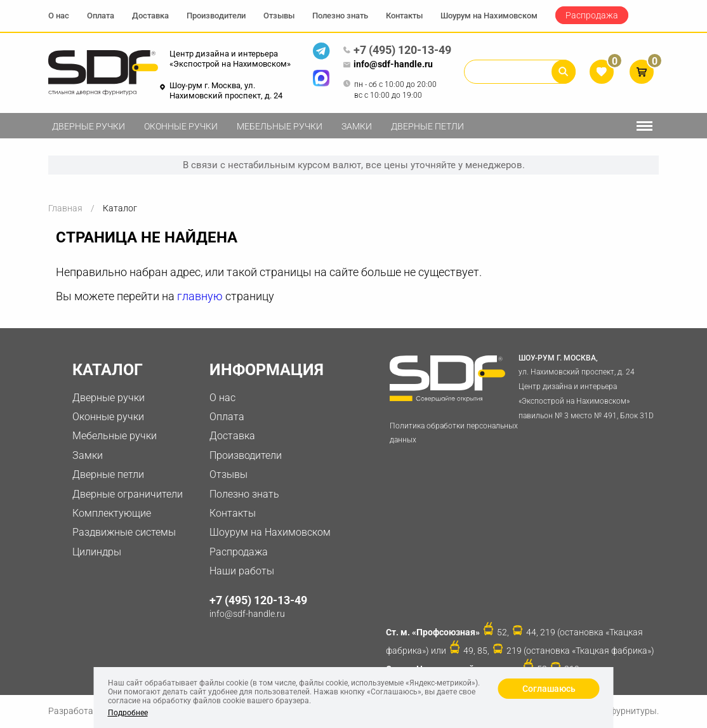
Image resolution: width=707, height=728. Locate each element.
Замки (357, 126)
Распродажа (592, 15)
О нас (59, 16)
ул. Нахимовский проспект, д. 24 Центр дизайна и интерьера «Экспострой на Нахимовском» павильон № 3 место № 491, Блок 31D (588, 386)
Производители (216, 16)
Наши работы (242, 571)
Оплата (101, 16)
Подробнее (128, 713)
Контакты (404, 16)
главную (200, 296)
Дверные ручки (89, 126)
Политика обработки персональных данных (454, 433)
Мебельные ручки (280, 126)
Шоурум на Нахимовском (489, 16)
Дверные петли (427, 126)
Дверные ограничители (128, 494)
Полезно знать (340, 16)
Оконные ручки (181, 126)
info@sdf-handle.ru (388, 65)
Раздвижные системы (124, 532)
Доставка (150, 16)
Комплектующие (112, 513)
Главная (65, 208)
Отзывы (279, 16)
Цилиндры (97, 552)
